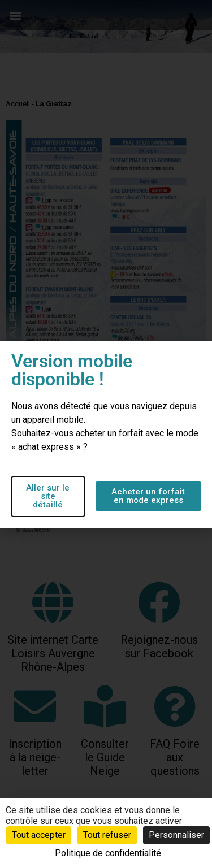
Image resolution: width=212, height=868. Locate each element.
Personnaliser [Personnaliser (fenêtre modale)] (176, 835)
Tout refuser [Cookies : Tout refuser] (107, 835)
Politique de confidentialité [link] (108, 853)
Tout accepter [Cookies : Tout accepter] (39, 835)
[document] (106, 434)
